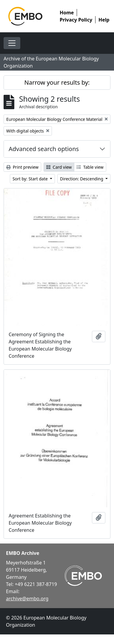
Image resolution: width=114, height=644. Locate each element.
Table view (90, 167)
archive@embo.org (27, 599)
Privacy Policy (76, 20)
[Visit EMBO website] (83, 576)
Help (104, 20)
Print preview (22, 167)
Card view (59, 167)
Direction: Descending (82, 179)
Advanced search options (44, 149)
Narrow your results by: (57, 82)
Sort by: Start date (31, 179)
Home (67, 13)
